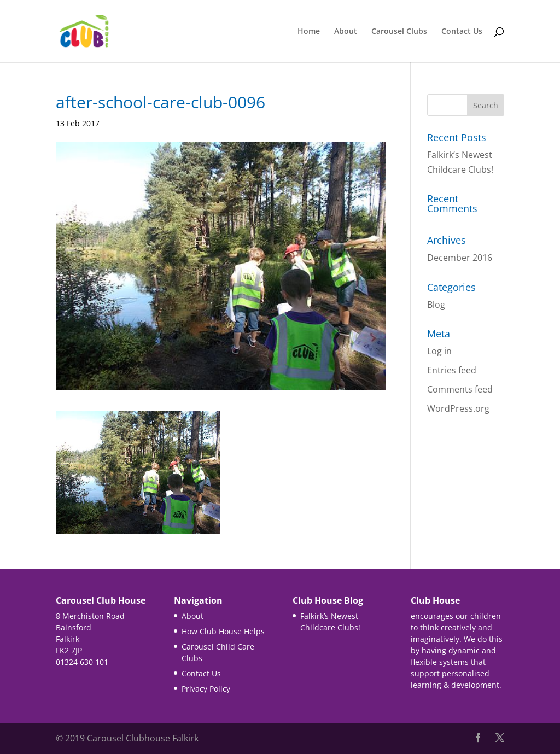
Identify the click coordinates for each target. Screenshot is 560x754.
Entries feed (452, 370)
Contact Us (462, 32)
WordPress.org (458, 408)
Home (309, 32)
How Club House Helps (223, 631)
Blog (436, 305)
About (346, 32)
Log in (439, 351)
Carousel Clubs (399, 32)
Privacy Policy (206, 689)
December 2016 (460, 258)
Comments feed (460, 389)
